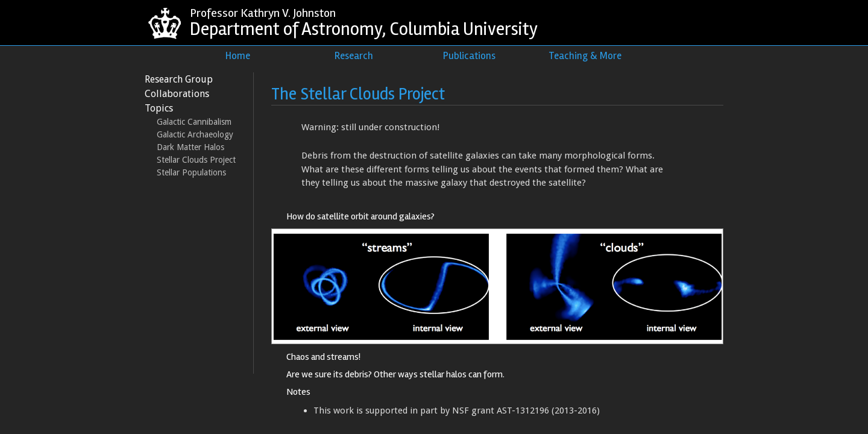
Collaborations (177, 94)
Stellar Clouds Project (196, 160)
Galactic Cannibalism (194, 122)
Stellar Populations (191, 172)
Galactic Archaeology (195, 134)
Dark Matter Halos (190, 147)
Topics (159, 108)
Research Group (179, 79)
